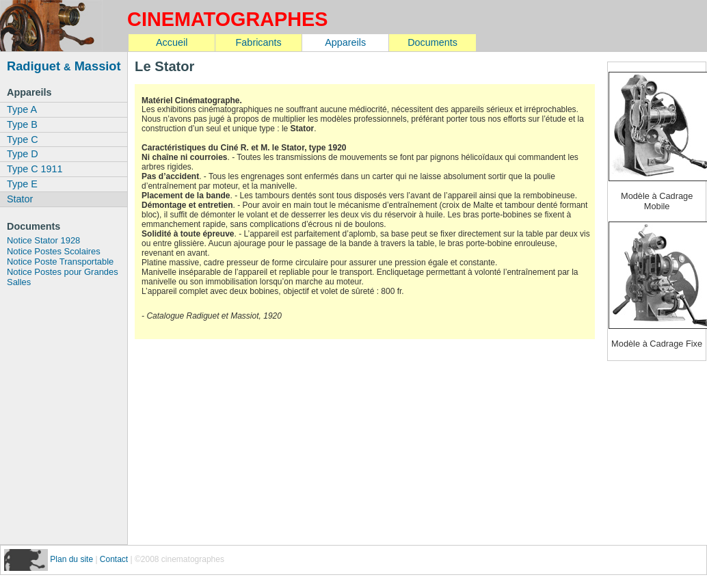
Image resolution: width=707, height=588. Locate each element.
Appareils (345, 42)
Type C (23, 139)
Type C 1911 (35, 169)
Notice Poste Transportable (60, 262)
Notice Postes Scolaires (54, 251)
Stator (20, 199)
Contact (114, 559)
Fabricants (259, 42)
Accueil (172, 42)
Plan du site (72, 559)
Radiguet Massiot (64, 66)
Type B (22, 124)
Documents (432, 42)
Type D (23, 154)
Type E (22, 184)
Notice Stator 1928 (43, 240)
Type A (22, 109)
